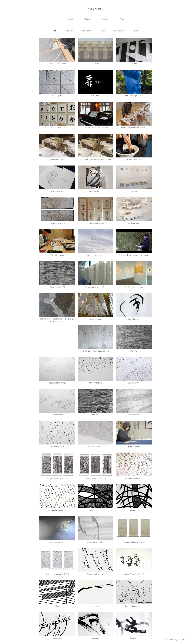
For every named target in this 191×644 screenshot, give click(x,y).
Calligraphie (68, 31)
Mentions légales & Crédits (177, 640)
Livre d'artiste (87, 31)
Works (87, 19)
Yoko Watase (95, 9)
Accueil (70, 19)
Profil (122, 19)
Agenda (105, 19)
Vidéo (102, 31)
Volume (136, 31)
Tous (54, 31)
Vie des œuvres (119, 31)
